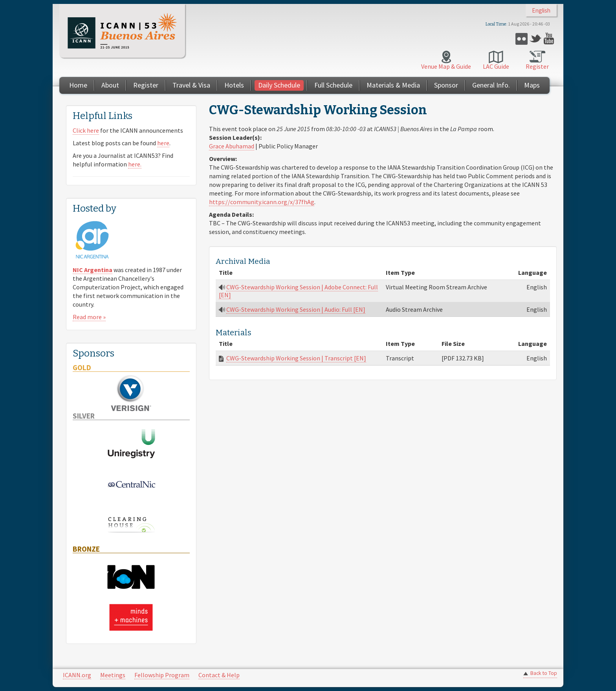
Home (78, 85)
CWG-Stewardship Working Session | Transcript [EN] (296, 358)
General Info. (491, 85)
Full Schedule (333, 85)
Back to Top (544, 673)
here (163, 143)
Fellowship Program (162, 675)
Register (537, 66)
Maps (532, 85)
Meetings (113, 675)
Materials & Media (393, 85)
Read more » (89, 317)
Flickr (522, 39)
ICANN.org (77, 675)
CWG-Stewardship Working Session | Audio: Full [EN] (296, 309)
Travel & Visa (191, 85)
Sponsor (446, 85)
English (541, 10)
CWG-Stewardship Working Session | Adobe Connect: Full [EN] (298, 291)
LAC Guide (496, 66)
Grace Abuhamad (232, 146)
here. (135, 164)
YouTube (550, 39)
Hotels (234, 85)
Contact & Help (219, 675)
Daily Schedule (279, 85)
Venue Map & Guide (446, 66)
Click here (86, 130)
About (110, 85)
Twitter (536, 39)
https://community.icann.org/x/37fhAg (262, 202)
